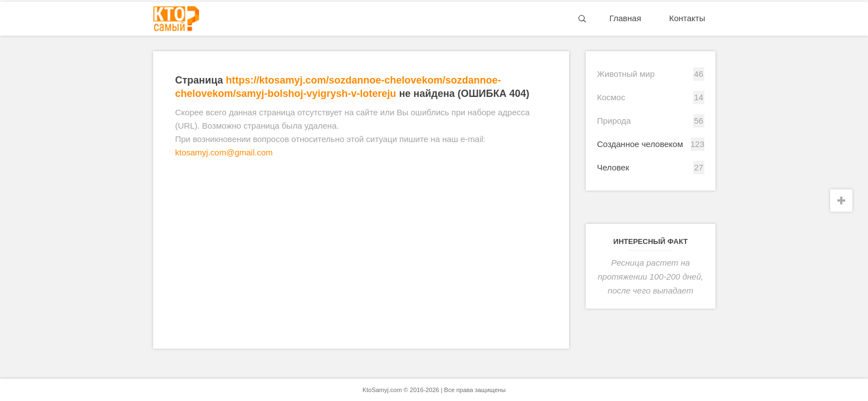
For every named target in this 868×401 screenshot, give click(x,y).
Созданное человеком (640, 144)
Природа (614, 121)
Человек (613, 167)
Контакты (687, 18)
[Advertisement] (361, 254)
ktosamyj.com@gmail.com (224, 152)
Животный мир (626, 74)
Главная (625, 18)
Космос (611, 97)
